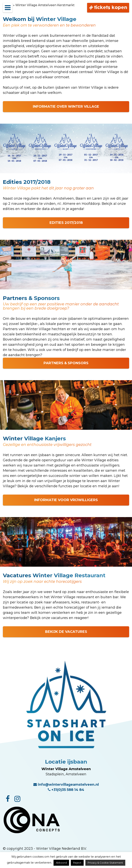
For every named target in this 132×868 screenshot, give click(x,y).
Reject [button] (77, 863)
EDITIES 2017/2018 (66, 223)
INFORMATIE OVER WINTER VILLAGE (66, 107)
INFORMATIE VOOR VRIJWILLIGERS (66, 500)
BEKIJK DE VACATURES (66, 632)
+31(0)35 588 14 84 (66, 790)
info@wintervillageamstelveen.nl (66, 785)
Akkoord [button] (61, 863)
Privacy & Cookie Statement (105, 863)
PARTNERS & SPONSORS (66, 363)
